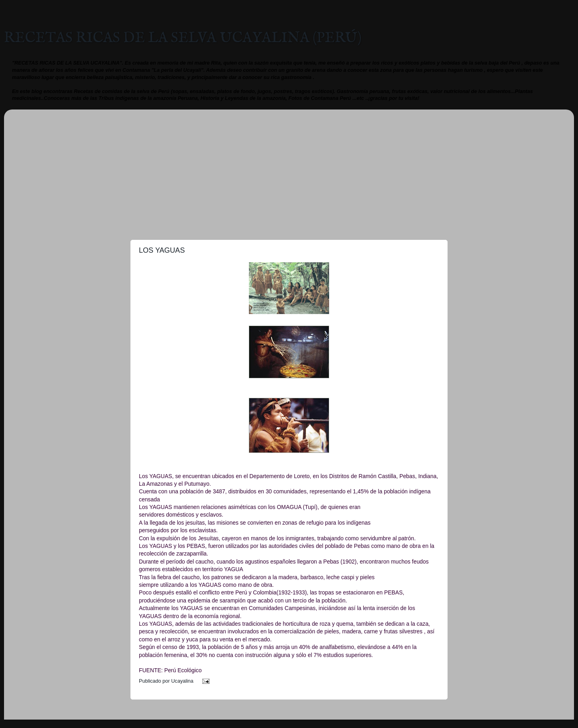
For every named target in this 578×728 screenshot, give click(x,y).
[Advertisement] (289, 172)
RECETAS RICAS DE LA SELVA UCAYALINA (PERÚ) (183, 38)
